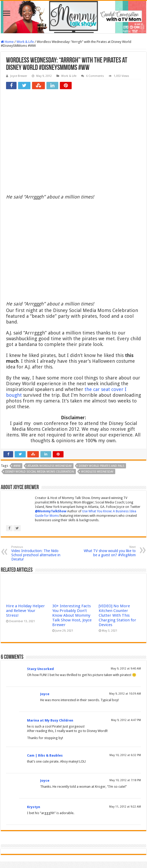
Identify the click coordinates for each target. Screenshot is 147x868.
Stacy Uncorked (40, 669)
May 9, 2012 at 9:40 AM (126, 669)
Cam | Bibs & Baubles (45, 755)
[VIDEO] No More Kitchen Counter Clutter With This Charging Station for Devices (117, 615)
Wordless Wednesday (97, 472)
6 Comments (95, 76)
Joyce (45, 694)
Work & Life (25, 42)
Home (7, 42)
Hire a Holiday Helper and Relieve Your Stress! (25, 611)
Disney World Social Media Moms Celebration (40, 472)
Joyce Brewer (19, 76)
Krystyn (34, 807)
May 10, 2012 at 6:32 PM (125, 755)
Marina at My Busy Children (50, 720)
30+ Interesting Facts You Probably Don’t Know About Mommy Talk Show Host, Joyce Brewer (72, 615)
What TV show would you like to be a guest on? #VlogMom (109, 551)
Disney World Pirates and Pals (101, 466)
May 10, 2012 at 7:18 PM (125, 780)
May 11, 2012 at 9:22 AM (125, 807)
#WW (17, 466)
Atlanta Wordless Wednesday (50, 466)
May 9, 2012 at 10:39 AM (125, 694)
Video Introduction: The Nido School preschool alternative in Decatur (38, 553)
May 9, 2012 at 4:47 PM (126, 720)
